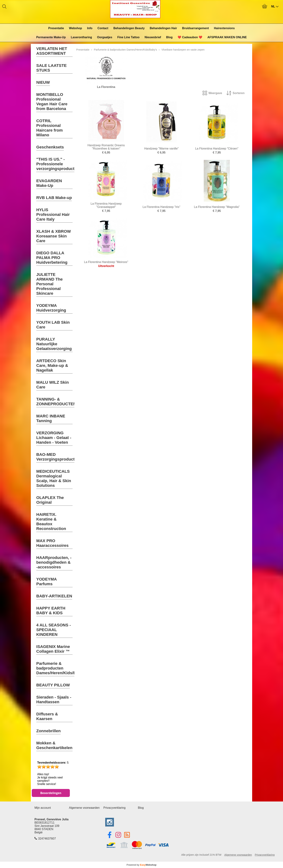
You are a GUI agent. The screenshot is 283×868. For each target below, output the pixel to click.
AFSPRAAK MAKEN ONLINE (227, 37)
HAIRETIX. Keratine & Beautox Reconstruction (51, 522)
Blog (169, 37)
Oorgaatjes (105, 37)
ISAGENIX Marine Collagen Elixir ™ (53, 649)
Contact (103, 28)
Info (90, 28)
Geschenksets (50, 147)
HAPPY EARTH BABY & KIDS (51, 611)
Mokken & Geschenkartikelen (54, 745)
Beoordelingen (51, 793)
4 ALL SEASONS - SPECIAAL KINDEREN (54, 630)
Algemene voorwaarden (84, 808)
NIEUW (43, 82)
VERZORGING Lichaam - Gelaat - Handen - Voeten (54, 438)
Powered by (142, 865)
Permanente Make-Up (51, 37)
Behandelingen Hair (163, 28)
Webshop (75, 28)
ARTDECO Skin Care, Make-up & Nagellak (52, 365)
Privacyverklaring (114, 808)
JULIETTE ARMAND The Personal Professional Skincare (50, 284)
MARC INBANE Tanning (51, 418)
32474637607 (47, 839)
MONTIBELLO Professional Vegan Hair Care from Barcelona (52, 102)
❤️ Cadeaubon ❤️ (190, 37)
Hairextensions (224, 28)
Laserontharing (81, 37)
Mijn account (43, 808)
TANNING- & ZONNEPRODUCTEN (56, 402)
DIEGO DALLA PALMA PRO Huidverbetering (52, 258)
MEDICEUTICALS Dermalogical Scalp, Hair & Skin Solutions (54, 478)
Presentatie (56, 28)
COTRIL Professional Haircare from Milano (50, 128)
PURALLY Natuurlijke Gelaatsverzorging (54, 344)
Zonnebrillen (48, 731)
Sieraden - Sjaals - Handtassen (54, 700)
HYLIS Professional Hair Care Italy (53, 215)
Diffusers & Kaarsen (47, 716)
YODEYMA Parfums (47, 582)
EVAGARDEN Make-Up (49, 183)
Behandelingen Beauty (129, 28)
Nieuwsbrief (153, 37)
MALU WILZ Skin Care (53, 385)
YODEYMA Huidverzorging (51, 308)
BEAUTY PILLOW (53, 685)
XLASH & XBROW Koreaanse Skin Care (54, 236)
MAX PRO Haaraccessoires (52, 543)
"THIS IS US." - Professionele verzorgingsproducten (58, 164)
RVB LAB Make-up (54, 198)
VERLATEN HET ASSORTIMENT (52, 51)
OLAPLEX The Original (50, 500)
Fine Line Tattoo (128, 37)
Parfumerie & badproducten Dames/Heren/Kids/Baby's (61, 668)
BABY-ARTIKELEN (54, 596)
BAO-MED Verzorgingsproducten (58, 457)
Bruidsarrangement (196, 28)
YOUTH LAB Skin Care (53, 325)
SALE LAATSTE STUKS (52, 68)
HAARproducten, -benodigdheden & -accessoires (54, 562)
